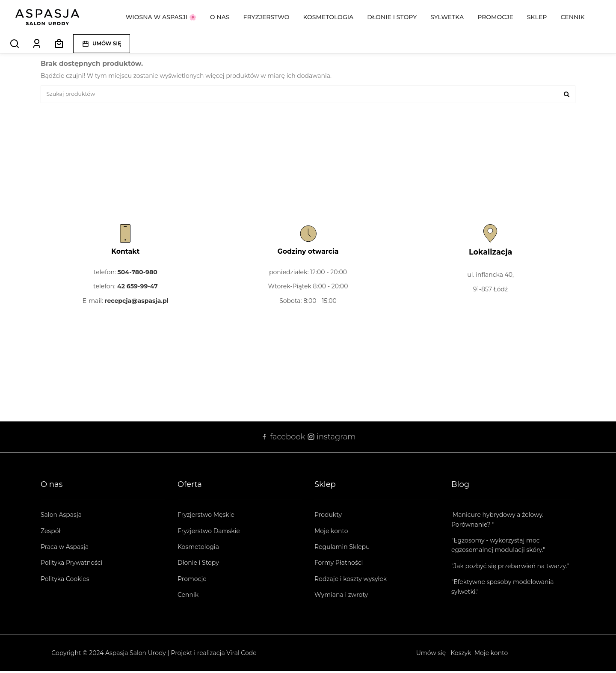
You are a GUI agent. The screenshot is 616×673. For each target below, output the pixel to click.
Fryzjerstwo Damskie (209, 533)
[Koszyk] (59, 44)
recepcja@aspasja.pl (137, 302)
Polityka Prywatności (71, 565)
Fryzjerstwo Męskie (206, 517)
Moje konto (331, 533)
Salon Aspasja (61, 517)
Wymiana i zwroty (341, 597)
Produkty (328, 517)
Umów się (431, 655)
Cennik (188, 597)
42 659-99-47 (138, 288)
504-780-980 (138, 274)
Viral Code (241, 655)
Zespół (50, 533)
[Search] (15, 44)
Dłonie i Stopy (198, 565)
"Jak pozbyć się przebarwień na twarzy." (510, 568)
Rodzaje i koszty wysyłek (351, 581)
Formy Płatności (339, 565)
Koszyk (461, 655)
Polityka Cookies (65, 581)
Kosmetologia (198, 548)
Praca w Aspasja (65, 548)
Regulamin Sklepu (342, 548)
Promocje (192, 581)
